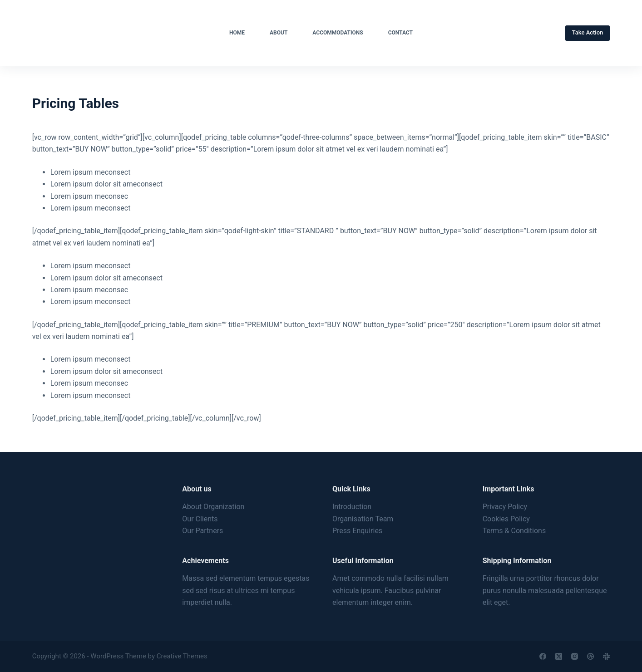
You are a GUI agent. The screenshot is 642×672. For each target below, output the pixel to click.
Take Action (588, 32)
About (279, 33)
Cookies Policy (506, 519)
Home (237, 33)
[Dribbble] (590, 656)
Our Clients (200, 519)
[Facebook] (543, 656)
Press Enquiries (357, 531)
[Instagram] (575, 656)
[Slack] (606, 656)
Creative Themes (182, 656)
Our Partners (202, 531)
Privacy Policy (505, 507)
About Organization (213, 507)
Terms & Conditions (514, 531)
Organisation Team (363, 519)
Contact (400, 33)
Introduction (352, 507)
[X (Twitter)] (559, 656)
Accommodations (338, 33)
